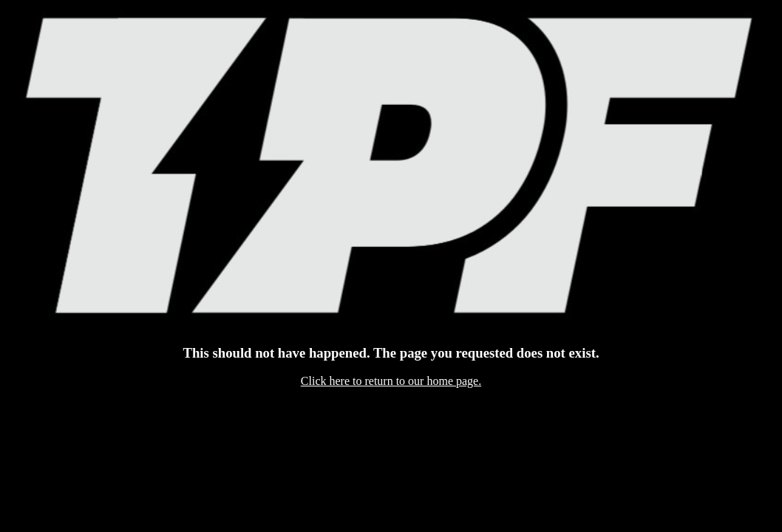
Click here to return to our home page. (391, 381)
